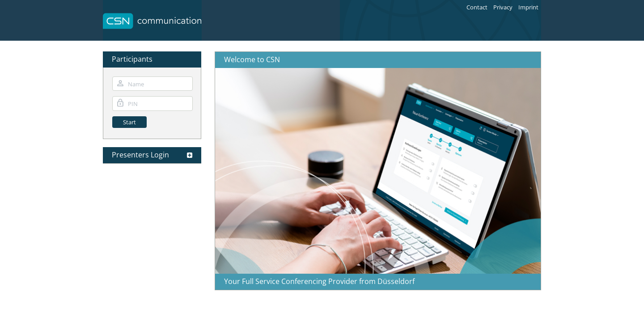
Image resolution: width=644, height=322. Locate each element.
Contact (477, 7)
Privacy (503, 7)
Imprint (528, 7)
